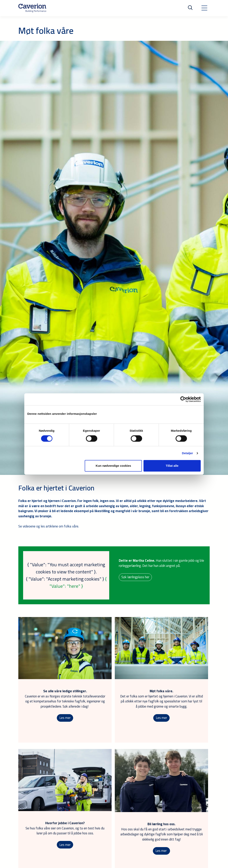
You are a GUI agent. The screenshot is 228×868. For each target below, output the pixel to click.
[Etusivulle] (32, 8)
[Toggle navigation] (204, 8)
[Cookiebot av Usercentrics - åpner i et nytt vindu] (183, 399)
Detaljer (188, 453)
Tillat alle (172, 466)
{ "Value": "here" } (78, 582)
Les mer (65, 718)
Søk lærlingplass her (135, 577)
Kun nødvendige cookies (113, 466)
